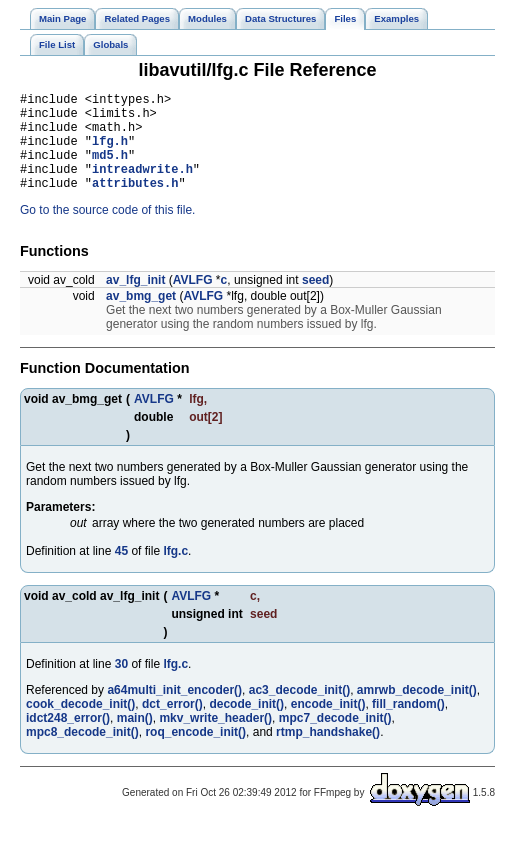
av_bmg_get (141, 317)
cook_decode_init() (80, 725)
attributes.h (135, 203)
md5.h (110, 169)
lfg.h (110, 152)
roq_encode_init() (195, 753)
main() (135, 739)
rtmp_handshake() (328, 753)
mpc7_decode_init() (335, 739)
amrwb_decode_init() (417, 711)
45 (121, 572)
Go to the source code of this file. (107, 231)
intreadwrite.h (142, 186)
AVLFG (193, 301)
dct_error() (172, 725)
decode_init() (246, 725)
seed (315, 301)
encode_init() (328, 725)
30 (121, 685)
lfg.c (175, 572)
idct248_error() (68, 739)
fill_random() (408, 725)
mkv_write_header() (215, 739)
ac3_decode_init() (299, 711)
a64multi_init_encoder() (174, 711)
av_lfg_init (135, 301)
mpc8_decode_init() (82, 753)
